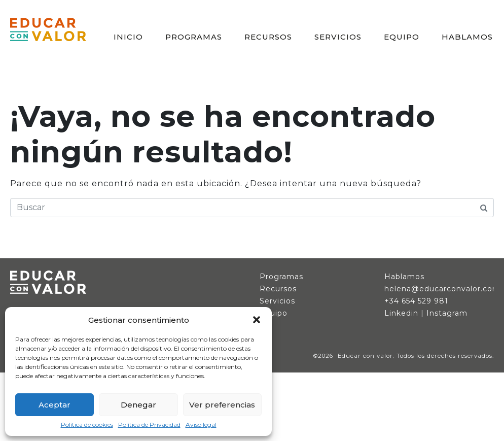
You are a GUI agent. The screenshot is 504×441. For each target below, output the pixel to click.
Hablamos (404, 277)
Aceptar (55, 405)
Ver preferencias (222, 405)
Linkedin (401, 313)
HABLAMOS (467, 37)
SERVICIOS (338, 37)
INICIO (128, 37)
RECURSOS (268, 37)
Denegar (138, 405)
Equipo (274, 313)
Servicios (277, 301)
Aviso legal (201, 425)
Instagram (447, 313)
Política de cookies (87, 425)
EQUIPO (402, 37)
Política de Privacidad (149, 425)
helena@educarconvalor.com (442, 289)
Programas (281, 277)
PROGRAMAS (194, 37)
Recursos (278, 289)
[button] (257, 320)
